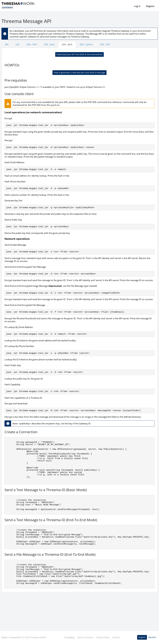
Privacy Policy (103, 637)
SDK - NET (105, 44)
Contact (116, 637)
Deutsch (152, 637)
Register (150, 6)
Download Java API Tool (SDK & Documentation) (79, 54)
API (7, 44)
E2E (17, 44)
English (142, 637)
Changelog (69, 637)
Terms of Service (85, 637)
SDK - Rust (49, 44)
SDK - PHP (32, 44)
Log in (137, 6)
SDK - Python (86, 44)
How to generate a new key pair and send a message (79, 73)
